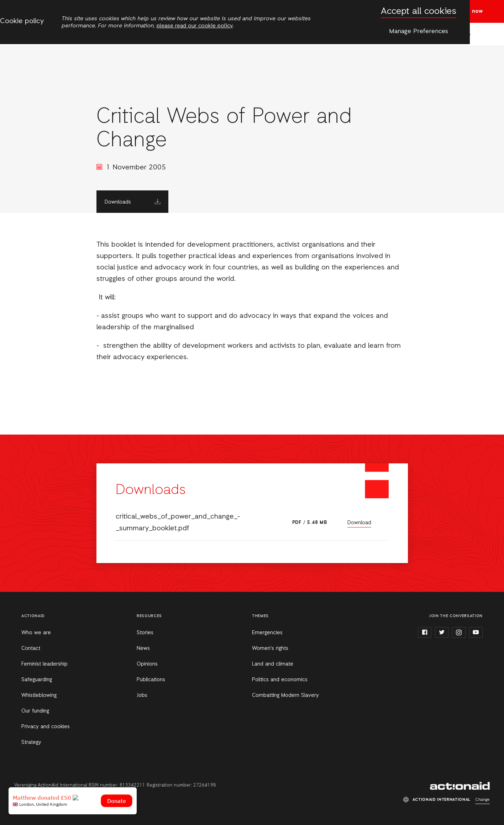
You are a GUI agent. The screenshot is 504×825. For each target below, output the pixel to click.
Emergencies (267, 633)
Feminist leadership (44, 664)
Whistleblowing (39, 695)
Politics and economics (280, 680)
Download (359, 523)
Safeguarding (37, 680)
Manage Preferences (419, 31)
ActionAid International (460, 786)
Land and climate (273, 664)
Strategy (31, 742)
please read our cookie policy (195, 26)
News (143, 648)
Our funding (35, 711)
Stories (145, 633)
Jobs (142, 695)
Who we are (36, 633)
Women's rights (270, 648)
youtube (476, 632)
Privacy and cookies (46, 727)
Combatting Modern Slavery (285, 695)
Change (482, 800)
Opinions (147, 664)
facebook (425, 632)
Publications (151, 680)
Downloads (118, 202)
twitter (442, 632)
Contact (31, 648)
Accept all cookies (419, 12)
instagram (459, 632)
